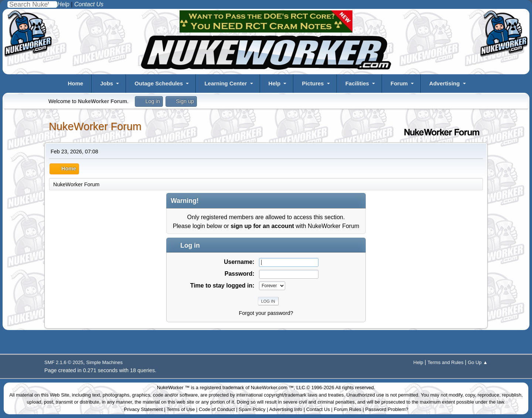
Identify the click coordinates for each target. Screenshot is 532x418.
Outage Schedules (159, 83)
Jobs (107, 83)
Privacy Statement (143, 409)
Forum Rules (348, 409)
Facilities (357, 83)
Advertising (445, 83)
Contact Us (318, 409)
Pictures (313, 83)
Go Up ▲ (478, 362)
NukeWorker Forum (95, 126)
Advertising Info (286, 409)
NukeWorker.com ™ (272, 388)
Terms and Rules (445, 362)
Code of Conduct (217, 409)
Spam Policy (252, 409)
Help (275, 83)
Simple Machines (104, 362)
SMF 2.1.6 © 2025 (64, 362)
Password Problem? (387, 409)
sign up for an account (262, 226)
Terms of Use (181, 409)
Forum (399, 83)
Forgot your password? (266, 313)
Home (75, 83)
